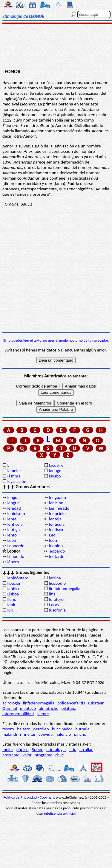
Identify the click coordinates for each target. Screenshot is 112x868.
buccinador (62, 729)
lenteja (55, 519)
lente (12, 519)
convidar (46, 734)
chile (60, 755)
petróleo (41, 729)
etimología (56, 749)
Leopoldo (16, 556)
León (12, 540)
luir (10, 610)
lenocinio (57, 514)
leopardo (57, 551)
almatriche (49, 708)
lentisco (56, 530)
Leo (52, 535)
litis (52, 594)
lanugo (55, 471)
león (53, 540)
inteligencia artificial (60, 813)
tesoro (8, 729)
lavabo (55, 476)
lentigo (13, 530)
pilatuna (69, 708)
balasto (24, 729)
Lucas (54, 605)
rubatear (96, 703)
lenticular (57, 524)
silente (43, 714)
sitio (73, 749)
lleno (12, 599)
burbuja (82, 729)
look (11, 605)
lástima (14, 476)
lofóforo (56, 599)
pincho (80, 734)
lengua (13, 497)
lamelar (14, 471)
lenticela (15, 524)
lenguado (57, 497)
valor (27, 755)
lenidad (14, 508)
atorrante (11, 755)
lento (12, 535)
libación (14, 583)
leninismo (16, 514)
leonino (56, 546)
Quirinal (10, 708)
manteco (28, 708)
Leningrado (59, 508)
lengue (13, 503)
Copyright (47, 797)
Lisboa (13, 594)
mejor (8, 749)
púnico (22, 749)
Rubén (37, 749)
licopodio (57, 583)
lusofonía (57, 610)
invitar (30, 734)
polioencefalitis (71, 703)
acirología (11, 703)
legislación (17, 481)
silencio (64, 734)
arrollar (86, 749)
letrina (55, 578)
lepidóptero (18, 578)
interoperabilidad (18, 714)
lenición (56, 503)
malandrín (12, 734)
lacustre (56, 465)
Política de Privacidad (20, 797)
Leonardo (16, 546)
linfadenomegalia (65, 589)
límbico (14, 589)
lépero (13, 562)
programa (43, 755)
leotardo (57, 556)
